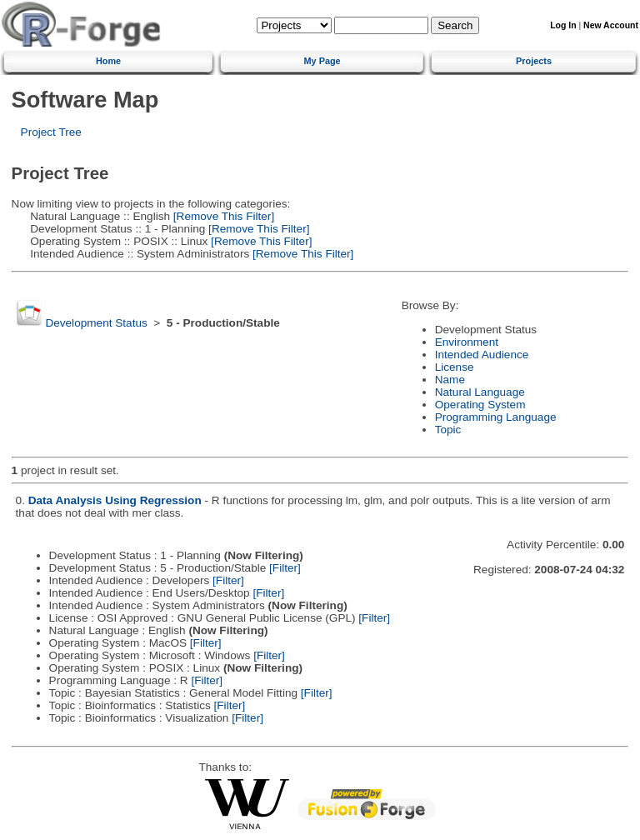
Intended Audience (482, 355)
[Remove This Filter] (222, 216)
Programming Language (496, 417)
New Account (611, 25)
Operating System (480, 405)
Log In (563, 25)
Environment (467, 342)
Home (108, 61)
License (455, 367)
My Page (322, 61)
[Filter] (285, 568)
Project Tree (51, 132)
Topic (448, 430)
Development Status (96, 323)
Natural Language (480, 392)
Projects (534, 61)
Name (450, 380)
